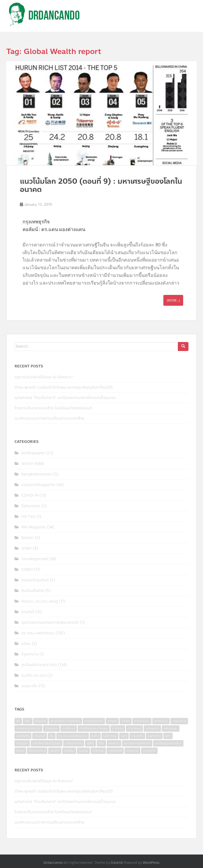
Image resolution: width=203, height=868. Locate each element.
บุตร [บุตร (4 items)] (124, 736)
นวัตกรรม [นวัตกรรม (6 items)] (110, 736)
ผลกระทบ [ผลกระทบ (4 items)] (154, 736)
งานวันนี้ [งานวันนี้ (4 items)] (40, 736)
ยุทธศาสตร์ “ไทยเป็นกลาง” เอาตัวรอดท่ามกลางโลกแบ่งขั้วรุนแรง (65, 398)
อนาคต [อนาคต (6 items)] (55, 751)
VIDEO (27, 570)
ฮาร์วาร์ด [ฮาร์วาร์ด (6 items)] (98, 751)
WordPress (151, 863)
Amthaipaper (33, 453)
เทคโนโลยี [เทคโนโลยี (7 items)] (115, 751)
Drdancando (53, 863)
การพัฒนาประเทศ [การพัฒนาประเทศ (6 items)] (28, 728)
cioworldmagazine (38, 485)
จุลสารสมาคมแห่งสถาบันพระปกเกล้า (50, 622)
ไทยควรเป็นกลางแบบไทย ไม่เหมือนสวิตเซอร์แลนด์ (53, 408)
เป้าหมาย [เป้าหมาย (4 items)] (132, 751)
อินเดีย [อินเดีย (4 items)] (83, 751)
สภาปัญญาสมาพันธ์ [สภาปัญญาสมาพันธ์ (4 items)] (168, 743)
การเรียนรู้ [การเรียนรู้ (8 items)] (134, 728)
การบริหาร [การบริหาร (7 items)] (179, 721)
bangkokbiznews (37, 474)
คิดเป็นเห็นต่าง (33, 591)
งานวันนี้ (28, 612)
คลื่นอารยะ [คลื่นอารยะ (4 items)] (171, 728)
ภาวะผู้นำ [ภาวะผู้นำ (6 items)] (22, 743)
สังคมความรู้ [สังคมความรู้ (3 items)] (37, 751)
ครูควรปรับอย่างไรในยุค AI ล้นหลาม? (44, 377)
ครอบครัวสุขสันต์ (35, 580)
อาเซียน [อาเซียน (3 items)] (69, 751)
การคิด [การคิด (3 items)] (112, 721)
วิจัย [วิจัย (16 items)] (101, 743)
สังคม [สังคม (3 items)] (20, 751)
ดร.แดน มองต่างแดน (38, 633)
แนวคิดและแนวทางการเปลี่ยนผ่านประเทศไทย (49, 418)
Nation (27, 538)
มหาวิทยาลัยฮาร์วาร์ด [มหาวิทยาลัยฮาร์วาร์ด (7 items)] (47, 743)
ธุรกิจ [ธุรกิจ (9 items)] (95, 736)
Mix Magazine (34, 527)
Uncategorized (35, 559)
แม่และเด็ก (29, 686)
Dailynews (31, 506)
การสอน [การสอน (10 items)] (118, 728)
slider (27, 548)
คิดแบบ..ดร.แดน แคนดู (40, 601)
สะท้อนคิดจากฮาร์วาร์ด (39, 665)
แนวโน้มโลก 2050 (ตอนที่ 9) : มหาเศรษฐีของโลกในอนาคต (101, 185)
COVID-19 (30, 495)
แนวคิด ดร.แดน (34, 675)
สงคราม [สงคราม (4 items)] (114, 743)
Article (27, 464)
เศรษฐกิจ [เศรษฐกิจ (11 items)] (149, 751)
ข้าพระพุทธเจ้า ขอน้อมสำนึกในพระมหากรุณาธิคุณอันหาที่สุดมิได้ (64, 387)
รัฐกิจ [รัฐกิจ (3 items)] (90, 743)
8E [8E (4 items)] (18, 721)
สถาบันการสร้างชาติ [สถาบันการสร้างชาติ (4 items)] (137, 743)
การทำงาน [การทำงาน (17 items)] (161, 721)
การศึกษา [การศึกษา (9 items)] (69, 728)
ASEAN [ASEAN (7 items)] (41, 721)
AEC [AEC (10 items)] (28, 721)
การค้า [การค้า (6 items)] (126, 721)
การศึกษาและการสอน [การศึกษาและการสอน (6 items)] (94, 728)
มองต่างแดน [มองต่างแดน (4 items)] (74, 743)
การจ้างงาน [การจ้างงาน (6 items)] (142, 721)
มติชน (26, 644)
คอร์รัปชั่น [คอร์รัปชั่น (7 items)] (23, 736)
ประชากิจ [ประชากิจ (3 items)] (137, 736)
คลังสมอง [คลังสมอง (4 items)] (152, 728)
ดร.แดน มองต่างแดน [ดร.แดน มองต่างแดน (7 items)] (73, 736)
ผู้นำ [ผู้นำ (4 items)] (168, 736)
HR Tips (28, 517)
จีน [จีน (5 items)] (52, 736)
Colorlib (117, 863)
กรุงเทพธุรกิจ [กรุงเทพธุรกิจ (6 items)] (94, 721)
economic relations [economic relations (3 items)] (65, 721)
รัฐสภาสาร (30, 654)
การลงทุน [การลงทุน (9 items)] (51, 728)
